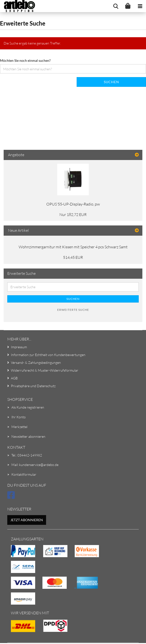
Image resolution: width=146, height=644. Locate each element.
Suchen (111, 82)
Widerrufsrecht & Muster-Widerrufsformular (45, 370)
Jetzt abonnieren (27, 520)
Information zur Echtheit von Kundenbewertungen (48, 355)
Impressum (19, 347)
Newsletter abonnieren (28, 436)
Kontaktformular (24, 474)
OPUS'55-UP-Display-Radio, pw (73, 204)
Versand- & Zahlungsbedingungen (36, 362)
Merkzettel (19, 427)
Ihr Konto (19, 417)
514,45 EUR (73, 257)
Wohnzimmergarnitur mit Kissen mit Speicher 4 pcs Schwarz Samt (73, 247)
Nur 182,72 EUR (73, 215)
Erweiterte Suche (73, 310)
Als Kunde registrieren (28, 407)
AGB (14, 378)
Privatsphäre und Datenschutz (33, 386)
